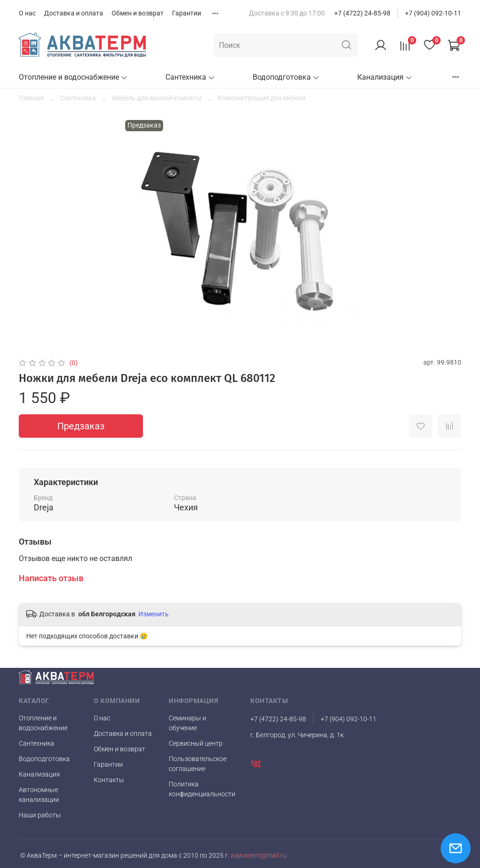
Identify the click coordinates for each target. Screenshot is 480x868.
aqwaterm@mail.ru (258, 856)
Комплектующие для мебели (262, 98)
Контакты (109, 780)
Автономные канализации (39, 795)
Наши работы (40, 815)
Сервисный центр (196, 743)
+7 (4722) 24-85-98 (362, 13)
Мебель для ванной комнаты (157, 98)
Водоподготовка (286, 77)
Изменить (154, 614)
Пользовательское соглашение (198, 764)
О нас (27, 13)
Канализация (385, 77)
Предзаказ (81, 426)
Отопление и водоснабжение (73, 77)
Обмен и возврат (138, 13)
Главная (31, 98)
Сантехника (190, 77)
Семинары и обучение (187, 723)
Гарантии (187, 13)
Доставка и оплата (74, 13)
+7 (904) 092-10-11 (433, 13)
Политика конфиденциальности (202, 789)
